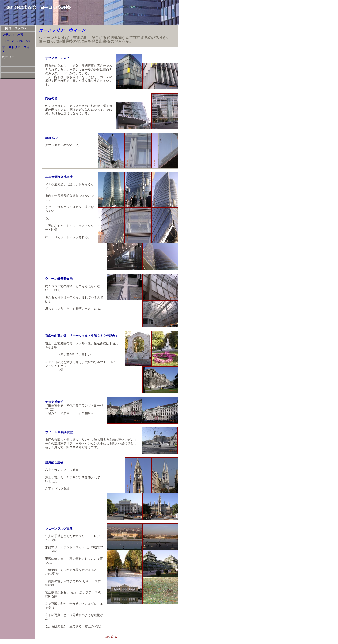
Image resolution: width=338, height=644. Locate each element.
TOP (106, 637)
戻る (114, 637)
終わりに (8, 57)
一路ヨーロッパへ (14, 28)
